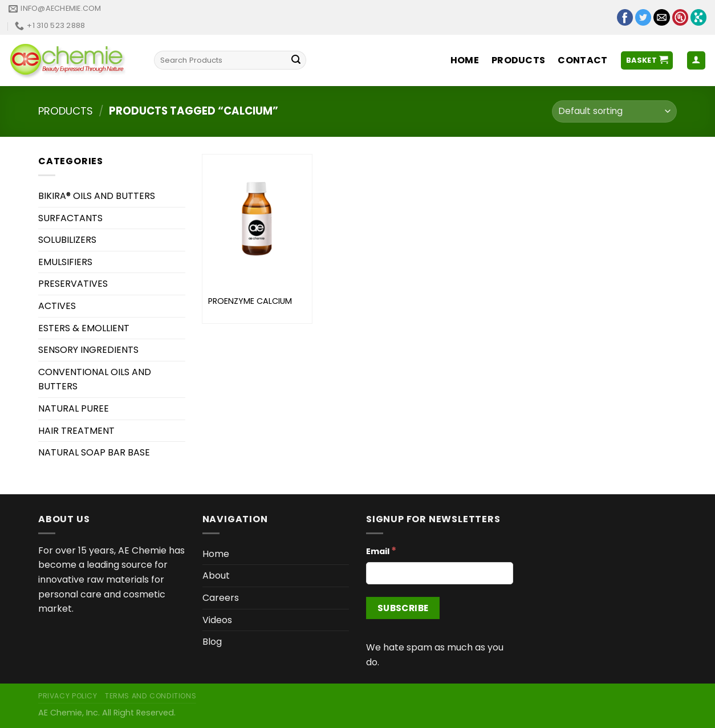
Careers (221, 598)
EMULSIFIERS (65, 262)
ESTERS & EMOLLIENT (84, 328)
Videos (217, 620)
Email (381, 551)
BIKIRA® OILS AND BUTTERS (97, 196)
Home (465, 60)
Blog (212, 642)
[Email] (440, 573)
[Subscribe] (403, 608)
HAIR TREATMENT (76, 431)
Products (519, 60)
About (216, 576)
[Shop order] (614, 111)
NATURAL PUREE (74, 408)
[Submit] (296, 60)
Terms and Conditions (151, 696)
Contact (582, 60)
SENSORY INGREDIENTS (88, 350)
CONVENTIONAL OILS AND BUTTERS (95, 379)
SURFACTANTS (70, 218)
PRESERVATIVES (73, 284)
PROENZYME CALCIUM (250, 301)
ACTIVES (57, 306)
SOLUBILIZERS (67, 240)
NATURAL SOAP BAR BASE (94, 452)
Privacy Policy (68, 696)
